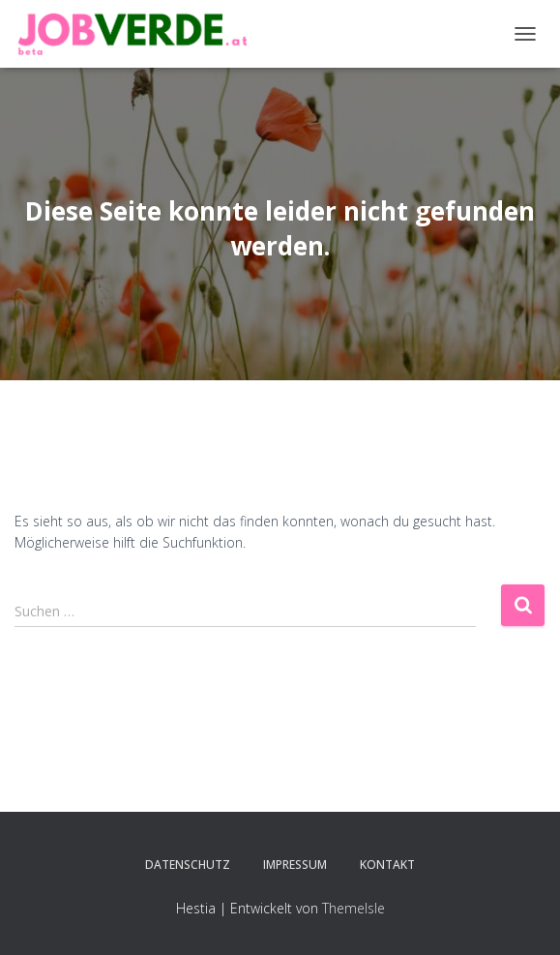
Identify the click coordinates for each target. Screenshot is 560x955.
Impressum (295, 865)
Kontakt (387, 865)
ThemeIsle (354, 908)
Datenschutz (188, 865)
